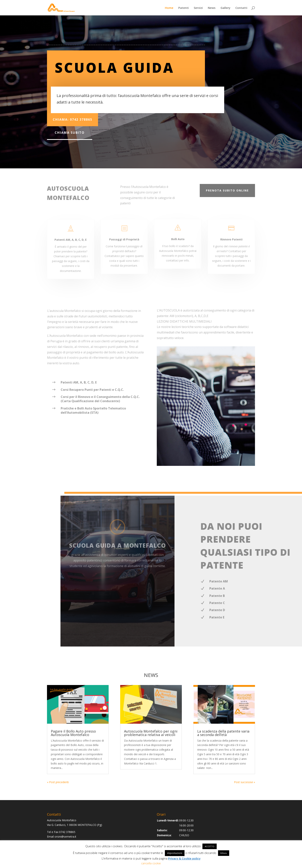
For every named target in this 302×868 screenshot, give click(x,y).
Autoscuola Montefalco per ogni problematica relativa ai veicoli (151, 733)
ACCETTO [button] (210, 846)
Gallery (225, 8)
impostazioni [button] (175, 853)
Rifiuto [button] (224, 853)
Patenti (184, 8)
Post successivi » (245, 782)
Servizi (198, 8)
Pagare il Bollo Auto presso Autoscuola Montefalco (73, 733)
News (212, 8)
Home (169, 8)
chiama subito (70, 133)
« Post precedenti (58, 782)
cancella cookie (151, 863)
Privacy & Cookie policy (184, 858)
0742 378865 (67, 832)
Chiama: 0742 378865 (73, 119)
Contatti (241, 8)
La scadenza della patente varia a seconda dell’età (223, 733)
